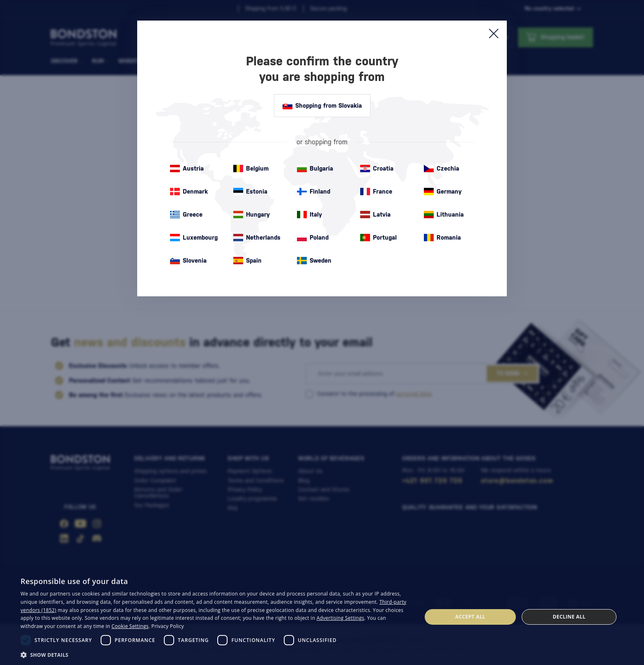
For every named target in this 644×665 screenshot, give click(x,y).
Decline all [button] (569, 617)
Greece (186, 215)
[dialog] (322, 617)
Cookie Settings (130, 626)
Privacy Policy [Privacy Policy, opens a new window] (168, 626)
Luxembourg (194, 238)
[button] (215, 654)
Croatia (377, 169)
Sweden (314, 261)
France (376, 192)
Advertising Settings (340, 618)
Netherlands (257, 238)
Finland (314, 192)
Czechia (442, 169)
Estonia (250, 192)
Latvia (375, 215)
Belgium (251, 169)
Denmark (189, 192)
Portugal (378, 238)
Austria (187, 169)
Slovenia (188, 261)
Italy (309, 215)
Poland (313, 238)
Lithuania (444, 215)
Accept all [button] (470, 617)
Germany (443, 192)
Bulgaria (315, 169)
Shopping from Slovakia (322, 106)
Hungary (252, 215)
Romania (442, 238)
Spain (247, 261)
